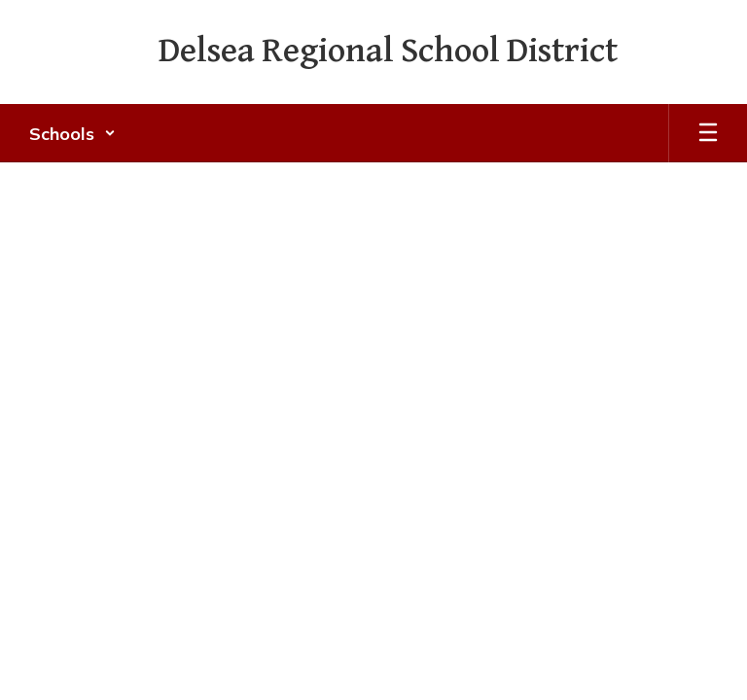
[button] (72, 133)
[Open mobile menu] (708, 133)
